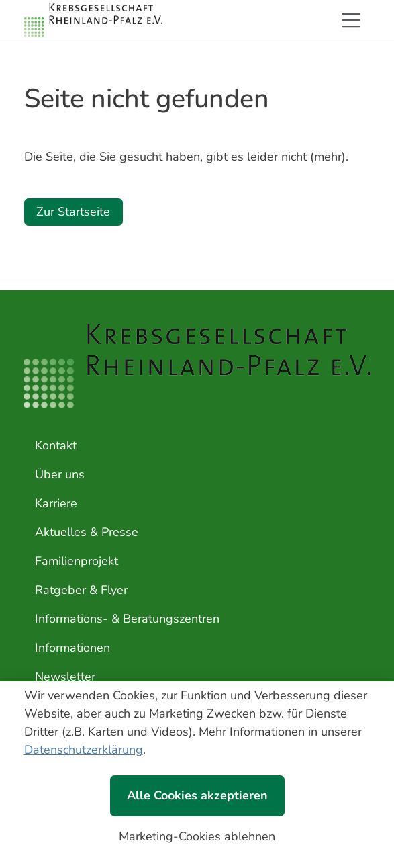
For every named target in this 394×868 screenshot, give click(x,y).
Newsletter (65, 677)
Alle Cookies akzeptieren (197, 795)
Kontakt (56, 445)
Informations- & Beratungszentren (127, 619)
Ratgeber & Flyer (81, 590)
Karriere (56, 503)
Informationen (72, 648)
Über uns (60, 474)
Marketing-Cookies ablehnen (197, 836)
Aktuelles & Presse (87, 532)
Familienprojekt (77, 561)
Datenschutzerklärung (84, 750)
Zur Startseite (73, 212)
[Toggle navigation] (351, 20)
